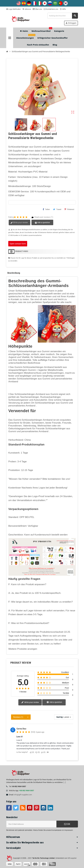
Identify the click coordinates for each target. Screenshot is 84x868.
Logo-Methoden (13, 9)
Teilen (46, 209)
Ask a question (42, 223)
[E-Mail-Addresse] (31, 824)
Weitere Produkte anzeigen (23, 649)
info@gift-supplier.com (23, 795)
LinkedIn (50, 808)
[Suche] (63, 16)
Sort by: (60, 717)
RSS (23, 808)
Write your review (19, 223)
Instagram (43, 808)
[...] (65, 782)
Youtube (30, 808)
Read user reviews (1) (41, 217)
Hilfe (63, 9)
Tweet (57, 209)
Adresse (27, 9)
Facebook (9, 808)
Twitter (16, 808)
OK (67, 824)
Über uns (37, 9)
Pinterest (69, 209)
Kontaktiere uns (51, 9)
